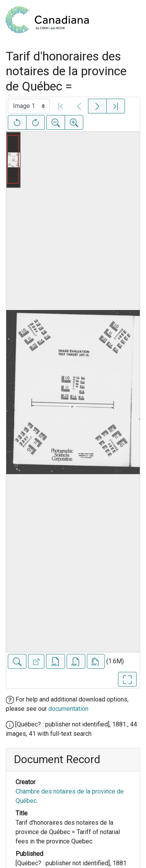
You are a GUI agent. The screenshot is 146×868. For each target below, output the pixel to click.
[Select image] (29, 106)
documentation (68, 709)
